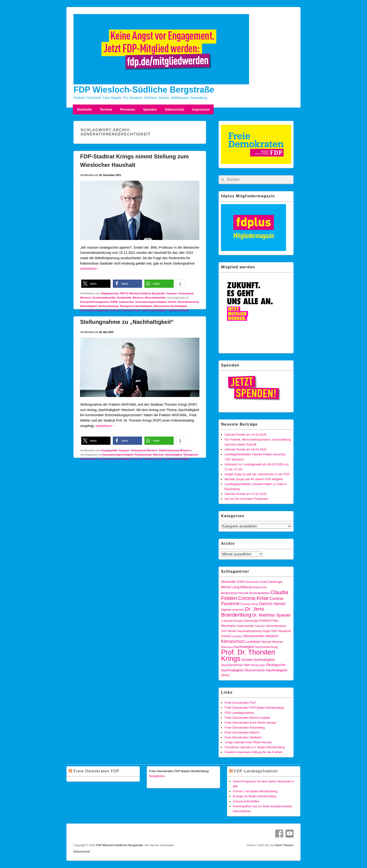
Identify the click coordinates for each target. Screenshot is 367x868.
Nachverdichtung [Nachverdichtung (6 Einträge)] (266, 647)
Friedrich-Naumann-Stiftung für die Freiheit (253, 752)
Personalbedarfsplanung (94, 310)
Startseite (84, 109)
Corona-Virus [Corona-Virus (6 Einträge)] (249, 604)
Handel (172, 302)
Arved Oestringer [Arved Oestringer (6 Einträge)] (271, 582)
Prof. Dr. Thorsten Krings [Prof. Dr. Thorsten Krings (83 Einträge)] (248, 655)
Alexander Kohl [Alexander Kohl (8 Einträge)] (232, 582)
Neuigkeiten (157, 776)
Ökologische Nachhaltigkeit (136, 306)
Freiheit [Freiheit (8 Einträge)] (264, 621)
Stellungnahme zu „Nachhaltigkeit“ (127, 322)
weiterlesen (90, 269)
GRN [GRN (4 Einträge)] (224, 631)
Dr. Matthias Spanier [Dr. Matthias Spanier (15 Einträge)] (272, 615)
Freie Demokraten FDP (240, 703)
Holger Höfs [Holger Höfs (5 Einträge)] (270, 631)
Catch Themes (284, 845)
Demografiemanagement (94, 302)
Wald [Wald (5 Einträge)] (247, 665)
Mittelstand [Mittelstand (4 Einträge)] (227, 647)
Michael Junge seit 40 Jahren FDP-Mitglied (253, 479)
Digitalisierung (110, 293)
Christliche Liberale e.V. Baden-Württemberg (255, 747)
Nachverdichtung (108, 306)
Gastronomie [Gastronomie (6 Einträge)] (245, 626)
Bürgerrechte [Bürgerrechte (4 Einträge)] (260, 587)
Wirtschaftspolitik (155, 298)
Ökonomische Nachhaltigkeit (170, 306)
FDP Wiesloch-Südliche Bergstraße (144, 90)
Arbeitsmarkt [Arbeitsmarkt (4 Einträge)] (252, 582)
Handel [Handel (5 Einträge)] (232, 631)
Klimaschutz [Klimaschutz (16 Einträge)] (233, 641)
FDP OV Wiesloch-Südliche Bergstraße (142, 293)
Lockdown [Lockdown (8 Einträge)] (253, 642)
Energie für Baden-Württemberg (254, 796)
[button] (96, 284)
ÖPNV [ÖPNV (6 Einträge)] (225, 675)
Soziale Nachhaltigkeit (154, 310)
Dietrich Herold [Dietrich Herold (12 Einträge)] (272, 604)
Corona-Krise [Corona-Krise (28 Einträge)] (253, 598)
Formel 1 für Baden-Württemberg (255, 791)
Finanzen (172, 293)
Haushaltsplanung (188, 302)
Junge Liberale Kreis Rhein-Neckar (248, 742)
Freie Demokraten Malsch (242, 732)
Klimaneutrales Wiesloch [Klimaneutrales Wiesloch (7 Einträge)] (261, 636)
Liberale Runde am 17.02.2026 (245, 494)
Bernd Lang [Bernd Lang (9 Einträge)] (230, 587)
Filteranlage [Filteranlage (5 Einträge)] (251, 621)
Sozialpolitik (124, 298)
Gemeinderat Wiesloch (144, 450)
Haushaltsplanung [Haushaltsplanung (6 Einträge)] (249, 631)
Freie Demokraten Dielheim (243, 737)
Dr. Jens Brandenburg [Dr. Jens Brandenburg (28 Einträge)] (242, 612)
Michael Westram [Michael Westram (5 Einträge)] (272, 642)
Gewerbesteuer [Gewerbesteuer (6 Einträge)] (276, 626)
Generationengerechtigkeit (151, 302)
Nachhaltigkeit (88, 306)
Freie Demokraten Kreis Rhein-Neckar (250, 723)
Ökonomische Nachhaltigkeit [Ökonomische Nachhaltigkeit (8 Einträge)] (266, 670)
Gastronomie (126, 302)
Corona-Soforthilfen (246, 801)
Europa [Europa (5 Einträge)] (238, 621)
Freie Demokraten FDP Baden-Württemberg (254, 708)
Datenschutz (174, 109)
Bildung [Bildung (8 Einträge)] (246, 587)
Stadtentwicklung (178, 310)
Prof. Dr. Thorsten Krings (125, 310)
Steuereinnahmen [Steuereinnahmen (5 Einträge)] (232, 665)
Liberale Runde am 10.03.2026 (245, 449)
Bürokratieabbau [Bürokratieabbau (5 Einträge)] (259, 593)
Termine (106, 109)
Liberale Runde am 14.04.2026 (245, 435)
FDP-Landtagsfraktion (239, 713)
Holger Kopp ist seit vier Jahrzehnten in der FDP (257, 474)
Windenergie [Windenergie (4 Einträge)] (258, 665)
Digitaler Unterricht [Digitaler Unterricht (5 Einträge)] (232, 610)
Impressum (201, 109)
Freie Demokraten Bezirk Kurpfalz (247, 718)
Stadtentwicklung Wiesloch (175, 450)
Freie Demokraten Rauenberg (245, 728)
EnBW (114, 302)
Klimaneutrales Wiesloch (149, 455)
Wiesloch (138, 298)
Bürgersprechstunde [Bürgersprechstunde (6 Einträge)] (235, 593)
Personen (128, 109)
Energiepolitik (109, 450)
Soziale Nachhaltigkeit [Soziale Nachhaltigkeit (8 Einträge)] (258, 660)
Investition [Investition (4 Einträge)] (237, 636)
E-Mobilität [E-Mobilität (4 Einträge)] (227, 621)
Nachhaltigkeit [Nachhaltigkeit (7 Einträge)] (244, 647)
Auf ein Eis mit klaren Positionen (246, 499)
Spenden (150, 109)
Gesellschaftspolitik (104, 298)
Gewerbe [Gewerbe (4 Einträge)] (260, 626)
